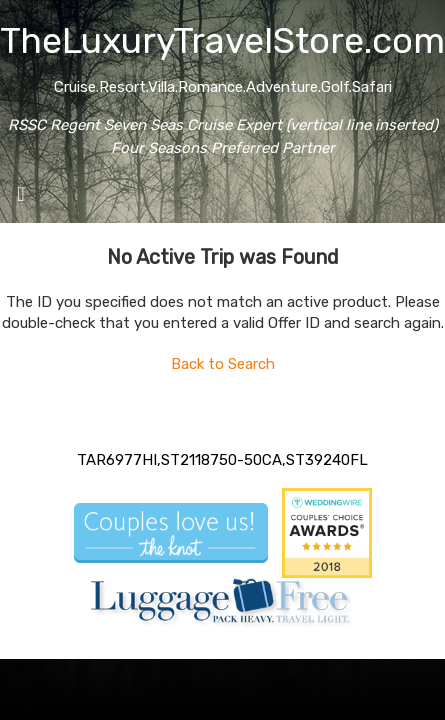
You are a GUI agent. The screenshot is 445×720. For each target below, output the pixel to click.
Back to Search (223, 364)
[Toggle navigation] (21, 199)
